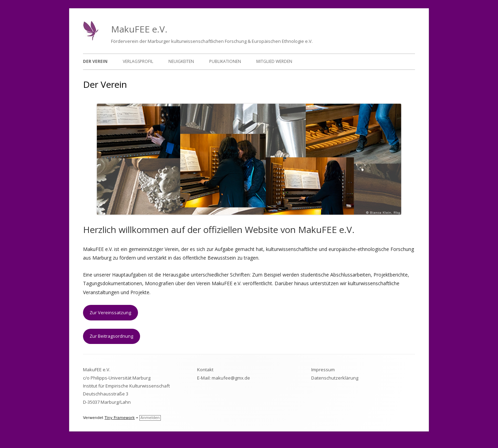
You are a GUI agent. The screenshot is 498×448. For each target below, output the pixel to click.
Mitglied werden (274, 61)
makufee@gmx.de (231, 378)
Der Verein (95, 61)
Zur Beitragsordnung (111, 336)
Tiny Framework (119, 418)
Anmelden (150, 418)
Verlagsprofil (138, 61)
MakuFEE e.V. (139, 29)
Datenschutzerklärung (335, 378)
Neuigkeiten (181, 61)
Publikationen (225, 61)
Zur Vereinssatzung (110, 312)
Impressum (323, 370)
